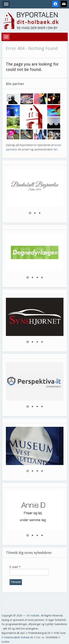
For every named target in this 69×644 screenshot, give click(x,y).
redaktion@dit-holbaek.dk (19, 637)
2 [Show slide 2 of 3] (35, 213)
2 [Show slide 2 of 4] (32, 278)
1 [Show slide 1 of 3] (30, 213)
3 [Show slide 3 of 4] (37, 278)
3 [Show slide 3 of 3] (40, 213)
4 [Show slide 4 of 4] (42, 278)
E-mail (15, 567)
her (55, 149)
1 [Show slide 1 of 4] (28, 278)
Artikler (6, 642)
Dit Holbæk (33, 616)
